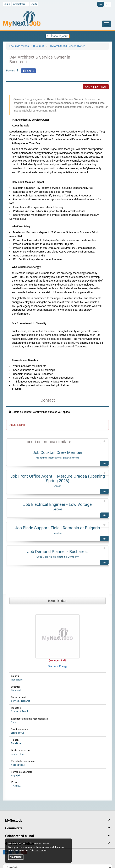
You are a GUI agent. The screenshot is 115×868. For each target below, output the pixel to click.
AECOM (58, 510)
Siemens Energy (58, 666)
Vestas (58, 533)
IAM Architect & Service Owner (67, 46)
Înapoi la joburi (58, 36)
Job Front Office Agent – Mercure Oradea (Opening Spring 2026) (58, 478)
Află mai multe (38, 851)
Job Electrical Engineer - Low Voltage (57, 504)
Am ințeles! (16, 857)
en (108, 4)
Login (7, 4)
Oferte (34, 4)
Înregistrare (20, 4)
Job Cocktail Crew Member (58, 452)
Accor (58, 486)
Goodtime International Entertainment (58, 458)
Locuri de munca (19, 46)
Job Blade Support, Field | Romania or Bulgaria (57, 528)
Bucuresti (39, 46)
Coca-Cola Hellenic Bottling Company (58, 557)
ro (101, 4)
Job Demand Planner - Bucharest (58, 552)
